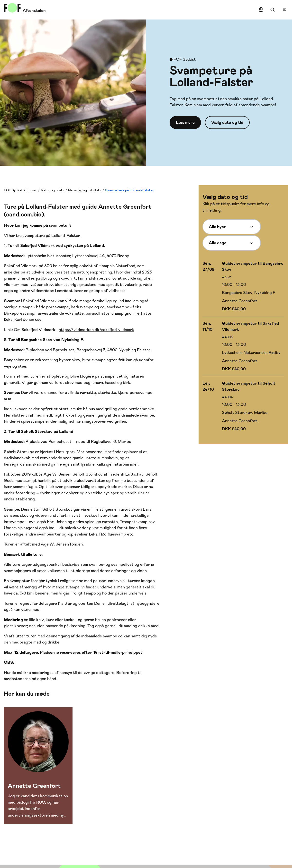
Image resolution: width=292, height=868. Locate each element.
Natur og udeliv (53, 190)
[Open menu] (284, 10)
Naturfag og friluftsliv (85, 190)
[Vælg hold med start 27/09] (243, 286)
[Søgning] (273, 10)
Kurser (32, 190)
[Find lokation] (261, 10)
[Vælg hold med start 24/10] (243, 406)
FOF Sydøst (13, 190)
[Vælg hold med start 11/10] (243, 346)
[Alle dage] (232, 243)
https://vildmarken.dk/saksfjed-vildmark (96, 330)
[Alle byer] (232, 227)
